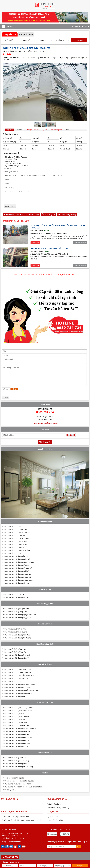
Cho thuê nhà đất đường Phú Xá (17, 746)
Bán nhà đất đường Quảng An (16, 550)
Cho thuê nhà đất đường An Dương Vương (21, 734)
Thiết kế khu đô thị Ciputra (14, 784)
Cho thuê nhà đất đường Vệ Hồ (16, 702)
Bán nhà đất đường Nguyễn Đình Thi (18, 614)
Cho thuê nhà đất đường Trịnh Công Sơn (20, 693)
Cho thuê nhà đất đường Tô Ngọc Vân (19, 574)
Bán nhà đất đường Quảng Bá (16, 553)
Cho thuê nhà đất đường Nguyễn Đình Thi (20, 620)
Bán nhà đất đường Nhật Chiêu (16, 684)
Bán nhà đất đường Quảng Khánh (17, 556)
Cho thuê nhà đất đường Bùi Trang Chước (20, 737)
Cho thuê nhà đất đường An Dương (18, 644)
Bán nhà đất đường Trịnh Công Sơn (18, 678)
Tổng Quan (9, 130)
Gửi (78, 852)
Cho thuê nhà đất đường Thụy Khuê (18, 623)
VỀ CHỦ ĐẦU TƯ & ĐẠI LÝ (57, 805)
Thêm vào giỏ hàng (68, 216)
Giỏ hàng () (50, 216)
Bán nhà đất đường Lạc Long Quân (18, 675)
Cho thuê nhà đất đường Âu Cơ (16, 562)
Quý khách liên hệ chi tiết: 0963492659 (23, 216)
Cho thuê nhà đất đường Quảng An (18, 580)
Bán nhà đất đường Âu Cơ (14, 532)
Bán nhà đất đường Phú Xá (15, 725)
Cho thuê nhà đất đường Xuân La (17, 769)
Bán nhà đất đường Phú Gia (15, 719)
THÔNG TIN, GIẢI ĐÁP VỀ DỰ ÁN (14, 817)
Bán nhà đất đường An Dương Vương (19, 713)
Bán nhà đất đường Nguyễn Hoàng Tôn (19, 681)
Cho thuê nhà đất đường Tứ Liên (17, 603)
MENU (6, 26)
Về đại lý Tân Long (12, 796)
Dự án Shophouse (54, 822)
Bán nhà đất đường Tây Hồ (15, 541)
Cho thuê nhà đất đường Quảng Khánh (19, 586)
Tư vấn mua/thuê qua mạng (45, 429)
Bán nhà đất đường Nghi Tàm (16, 547)
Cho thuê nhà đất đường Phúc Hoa (18, 749)
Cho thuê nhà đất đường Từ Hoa (17, 589)
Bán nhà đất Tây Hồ (10, 805)
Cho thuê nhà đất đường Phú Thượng (19, 743)
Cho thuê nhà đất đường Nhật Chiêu (18, 699)
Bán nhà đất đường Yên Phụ (15, 635)
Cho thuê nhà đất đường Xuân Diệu (18, 565)
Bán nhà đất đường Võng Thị (15, 658)
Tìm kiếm (79, 40)
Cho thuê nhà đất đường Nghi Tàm (17, 577)
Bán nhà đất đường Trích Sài (15, 655)
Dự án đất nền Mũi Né (56, 826)
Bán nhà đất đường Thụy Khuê (16, 617)
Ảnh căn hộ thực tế (45, 455)
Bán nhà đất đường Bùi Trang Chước (18, 716)
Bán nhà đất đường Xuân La (15, 763)
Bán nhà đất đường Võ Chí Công (17, 766)
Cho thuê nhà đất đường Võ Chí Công (19, 772)
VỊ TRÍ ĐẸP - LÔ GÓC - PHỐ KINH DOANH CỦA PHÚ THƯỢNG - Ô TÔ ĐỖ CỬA (58, 229)
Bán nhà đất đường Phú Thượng (17, 722)
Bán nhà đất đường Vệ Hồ (14, 687)
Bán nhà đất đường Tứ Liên (15, 600)
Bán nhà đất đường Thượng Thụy (17, 731)
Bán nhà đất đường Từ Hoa (15, 559)
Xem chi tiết (35, 245)
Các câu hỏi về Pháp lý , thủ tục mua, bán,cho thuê (24, 793)
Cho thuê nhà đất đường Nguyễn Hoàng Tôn (21, 696)
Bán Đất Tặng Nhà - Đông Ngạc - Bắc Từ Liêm (50, 250)
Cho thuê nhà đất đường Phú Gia (17, 740)
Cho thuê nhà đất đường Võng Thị (17, 664)
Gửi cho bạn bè (57, 130)
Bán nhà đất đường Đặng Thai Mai (17, 538)
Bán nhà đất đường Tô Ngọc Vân (17, 544)
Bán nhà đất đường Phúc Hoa (16, 728)
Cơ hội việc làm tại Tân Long (58, 813)
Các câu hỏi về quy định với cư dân (18, 790)
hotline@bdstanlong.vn (16, 844)
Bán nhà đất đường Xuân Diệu (16, 535)
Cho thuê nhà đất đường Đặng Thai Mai (19, 568)
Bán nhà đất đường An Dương (16, 638)
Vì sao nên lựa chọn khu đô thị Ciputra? (19, 787)
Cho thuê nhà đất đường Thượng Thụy (19, 752)
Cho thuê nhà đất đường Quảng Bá (18, 583)
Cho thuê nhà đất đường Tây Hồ (17, 571)
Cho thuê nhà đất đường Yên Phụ (17, 641)
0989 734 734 (81, 26)
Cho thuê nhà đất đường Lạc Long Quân (20, 690)
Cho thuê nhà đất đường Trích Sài (17, 661)
